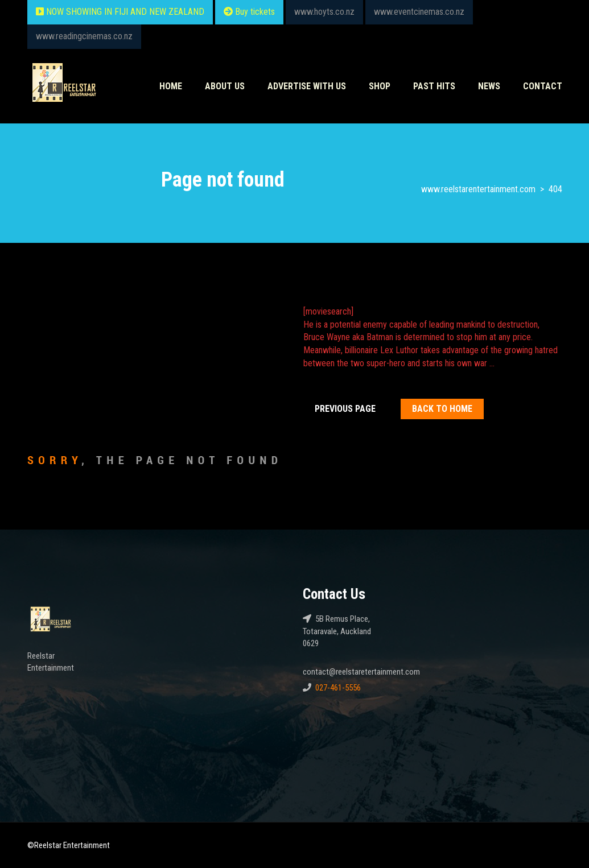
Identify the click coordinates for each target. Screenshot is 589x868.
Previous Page (345, 409)
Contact (543, 86)
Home (171, 86)
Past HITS (434, 86)
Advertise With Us (307, 86)
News (489, 86)
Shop (380, 86)
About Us (225, 86)
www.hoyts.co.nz (324, 12)
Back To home (442, 409)
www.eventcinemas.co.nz (419, 12)
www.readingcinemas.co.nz (84, 36)
